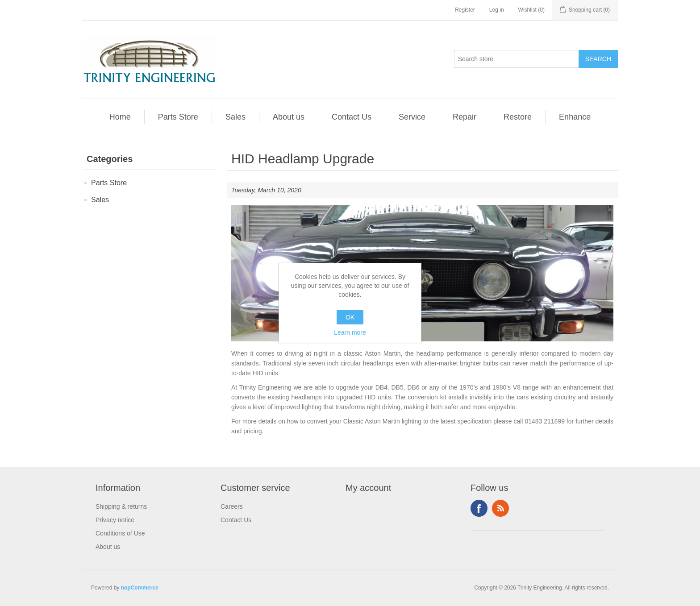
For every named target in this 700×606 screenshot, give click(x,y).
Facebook (479, 508)
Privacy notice (115, 520)
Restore (518, 117)
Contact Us (352, 117)
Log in (497, 10)
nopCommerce (140, 588)
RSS (500, 508)
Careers (232, 506)
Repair (465, 117)
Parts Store (178, 117)
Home (120, 117)
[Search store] (517, 59)
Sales (235, 117)
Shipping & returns (121, 506)
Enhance (575, 117)
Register (465, 10)
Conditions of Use (120, 533)
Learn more (350, 332)
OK (350, 317)
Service (412, 117)
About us (289, 117)
